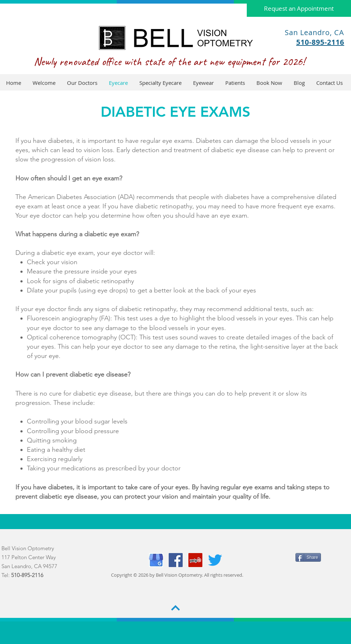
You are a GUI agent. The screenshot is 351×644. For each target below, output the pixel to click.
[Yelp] (195, 560)
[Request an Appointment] (299, 8)
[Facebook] (176, 560)
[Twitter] (215, 560)
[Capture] (156, 560)
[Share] (308, 557)
